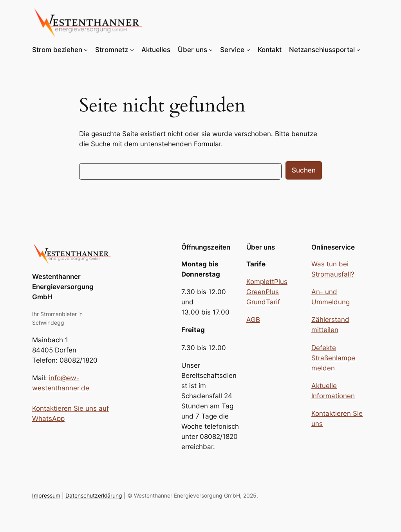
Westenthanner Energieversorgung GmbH (63, 287)
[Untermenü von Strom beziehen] (86, 50)
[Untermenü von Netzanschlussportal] (358, 50)
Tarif (273, 302)
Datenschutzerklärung (94, 495)
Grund (256, 302)
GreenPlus (263, 292)
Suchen (304, 170)
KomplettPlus (267, 282)
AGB (253, 320)
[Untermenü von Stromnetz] (132, 50)
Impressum (46, 495)
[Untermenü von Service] (248, 50)
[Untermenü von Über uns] (211, 50)
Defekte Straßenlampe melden (333, 358)
